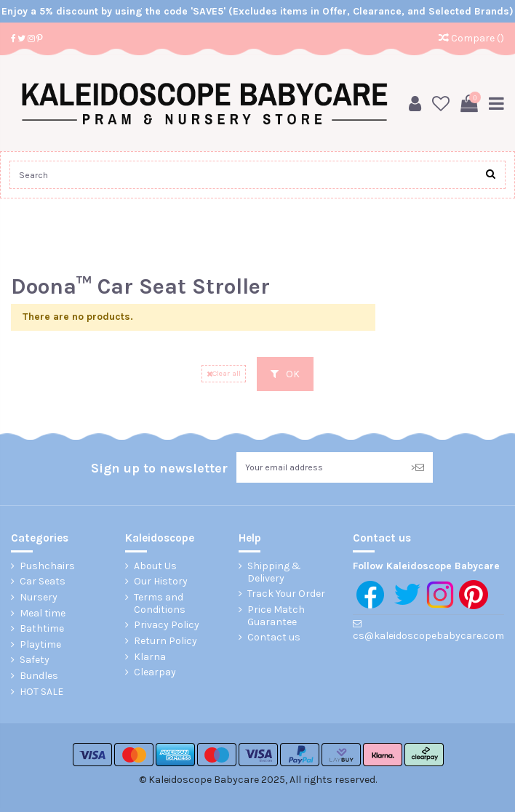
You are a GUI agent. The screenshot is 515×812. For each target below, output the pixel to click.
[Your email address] (319, 467)
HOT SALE (41, 692)
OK (285, 374)
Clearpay (155, 672)
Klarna (150, 657)
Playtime (40, 645)
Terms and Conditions (160, 604)
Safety (35, 660)
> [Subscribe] (418, 467)
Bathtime (42, 629)
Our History (161, 582)
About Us (155, 566)
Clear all (224, 373)
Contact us (274, 638)
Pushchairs (47, 566)
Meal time (43, 614)
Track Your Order (286, 594)
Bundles (39, 676)
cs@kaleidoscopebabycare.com (428, 636)
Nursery (39, 598)
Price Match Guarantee (276, 616)
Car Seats (43, 582)
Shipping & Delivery (274, 572)
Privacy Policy (167, 625)
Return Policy (165, 641)
